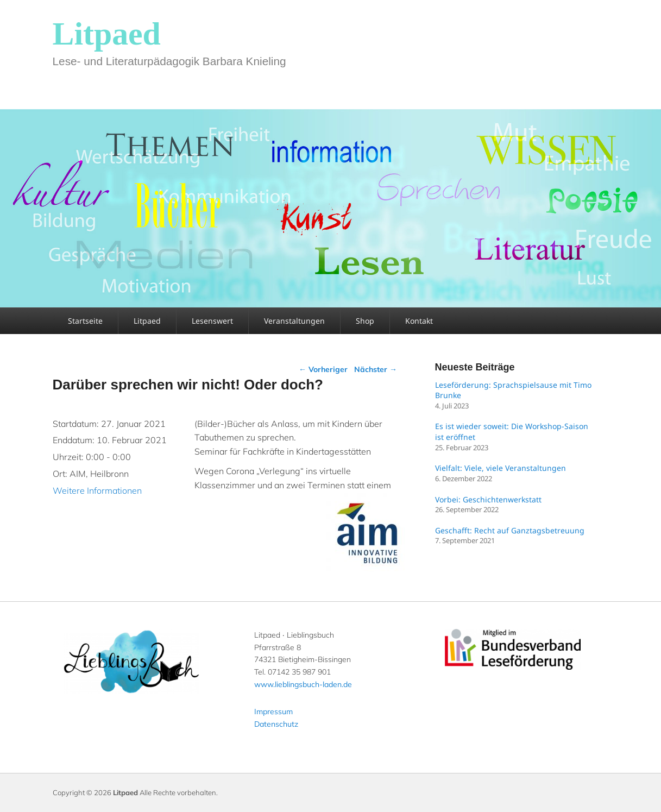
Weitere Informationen (97, 490)
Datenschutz (276, 724)
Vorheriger (323, 369)
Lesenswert (212, 321)
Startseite (85, 321)
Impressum (273, 712)
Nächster (376, 369)
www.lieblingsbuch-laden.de (303, 684)
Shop (365, 321)
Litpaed (107, 34)
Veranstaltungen (294, 321)
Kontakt (419, 321)
